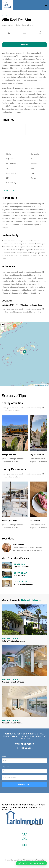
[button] (31, 863)
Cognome (5, 767)
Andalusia (19, 564)
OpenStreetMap (44, 385)
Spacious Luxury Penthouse (13, 682)
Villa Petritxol (19, 576)
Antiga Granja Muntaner (23, 584)
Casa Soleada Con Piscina (12, 723)
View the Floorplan (9, 190)
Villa (4, 16)
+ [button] (3, 325)
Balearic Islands (28, 25)
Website (24, 45)
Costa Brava (21, 573)
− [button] (3, 328)
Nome (4, 756)
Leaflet (36, 385)
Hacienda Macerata (22, 567)
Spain (18, 25)
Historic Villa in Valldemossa (13, 641)
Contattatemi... (24, 784)
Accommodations (7, 25)
